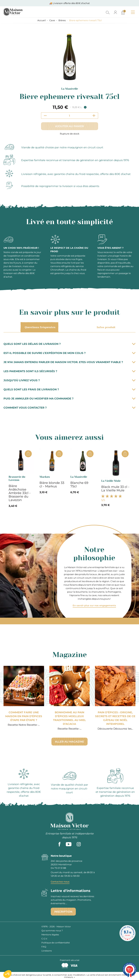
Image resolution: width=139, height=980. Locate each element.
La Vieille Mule (111, 481)
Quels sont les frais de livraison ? (69, 389)
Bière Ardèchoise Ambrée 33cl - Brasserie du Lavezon (20, 493)
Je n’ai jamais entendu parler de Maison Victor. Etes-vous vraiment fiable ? (69, 362)
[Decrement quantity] (45, 116)
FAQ (44, 947)
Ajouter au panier (69, 126)
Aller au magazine (69, 742)
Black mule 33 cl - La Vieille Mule (115, 489)
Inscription (63, 912)
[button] (7, 974)
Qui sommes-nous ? (52, 931)
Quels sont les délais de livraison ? (69, 344)
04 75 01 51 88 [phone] (58, 868)
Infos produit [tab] (105, 327)
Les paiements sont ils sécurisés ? (69, 371)
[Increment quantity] (94, 116)
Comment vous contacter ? (69, 408)
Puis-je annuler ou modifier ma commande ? (69, 398)
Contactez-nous (60, 882)
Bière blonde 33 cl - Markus (52, 485)
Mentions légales (50, 935)
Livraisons (47, 951)
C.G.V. (44, 939)
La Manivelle (70, 89)
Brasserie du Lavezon (17, 478)
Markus (45, 477)
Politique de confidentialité (56, 943)
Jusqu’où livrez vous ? (69, 380)
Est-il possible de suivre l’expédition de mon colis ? (69, 353)
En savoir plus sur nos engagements (94, 605)
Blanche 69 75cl (79, 485)
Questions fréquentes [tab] (39, 327)
